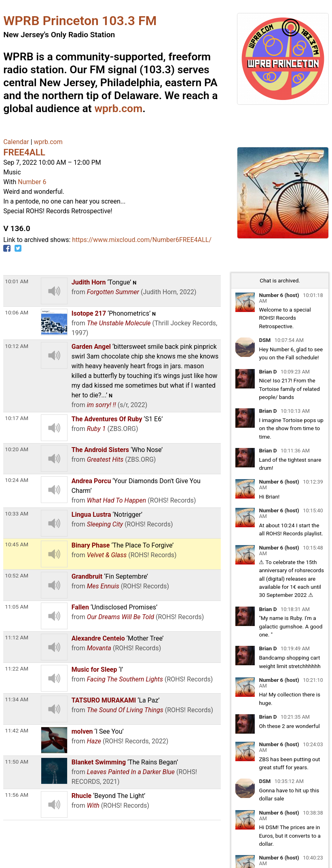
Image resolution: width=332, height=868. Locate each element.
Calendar (16, 142)
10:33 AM (17, 514)
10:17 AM (17, 418)
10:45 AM (17, 544)
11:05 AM (17, 607)
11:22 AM (17, 669)
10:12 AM (17, 346)
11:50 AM (17, 762)
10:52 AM (17, 575)
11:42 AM (17, 730)
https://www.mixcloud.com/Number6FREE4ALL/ (142, 240)
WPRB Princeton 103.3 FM (80, 21)
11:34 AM (17, 699)
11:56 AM (17, 795)
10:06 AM (17, 312)
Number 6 (32, 182)
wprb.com (118, 108)
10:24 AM (17, 480)
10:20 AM (17, 449)
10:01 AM (17, 281)
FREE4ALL (24, 152)
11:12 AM (17, 637)
